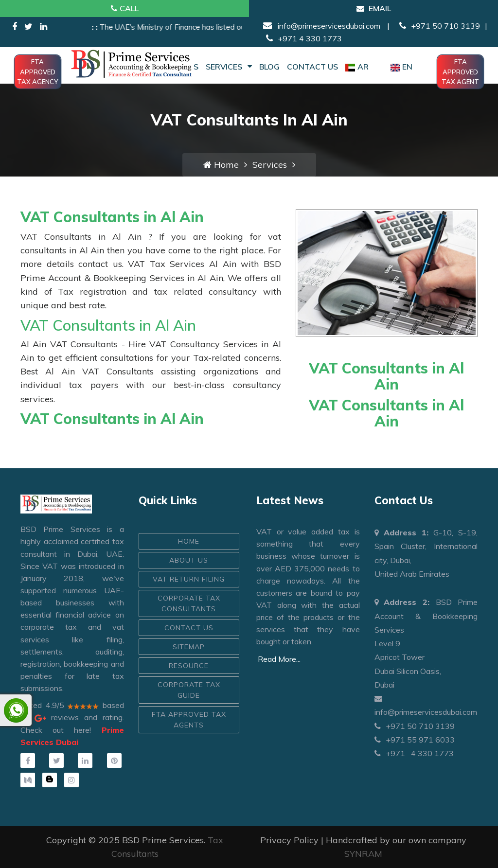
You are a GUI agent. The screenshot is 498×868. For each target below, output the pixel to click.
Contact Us (312, 67)
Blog (269, 67)
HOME (189, 541)
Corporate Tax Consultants (189, 603)
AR (357, 67)
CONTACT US (189, 628)
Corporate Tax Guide (189, 690)
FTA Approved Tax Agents (189, 720)
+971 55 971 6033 (415, 740)
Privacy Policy (289, 840)
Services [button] (229, 67)
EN (401, 67)
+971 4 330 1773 (302, 38)
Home (221, 165)
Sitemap (189, 647)
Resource (189, 666)
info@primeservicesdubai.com (328, 26)
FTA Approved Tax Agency (37, 72)
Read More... (279, 659)
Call (125, 9)
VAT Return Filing (189, 579)
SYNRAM (363, 854)
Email (374, 9)
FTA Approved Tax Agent (460, 72)
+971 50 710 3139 (438, 26)
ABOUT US (189, 560)
